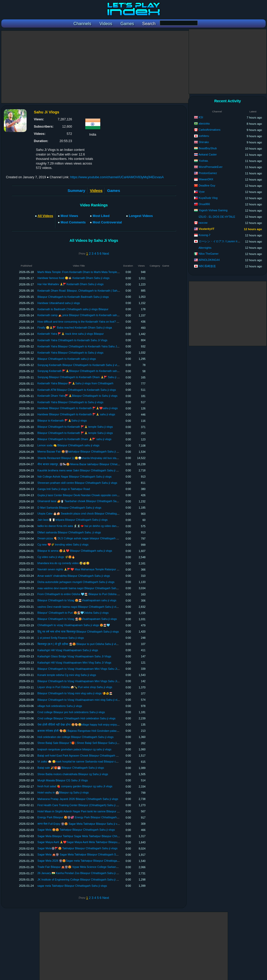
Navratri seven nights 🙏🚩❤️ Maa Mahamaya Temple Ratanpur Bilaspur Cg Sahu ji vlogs (92, 569)
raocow (203, 223)
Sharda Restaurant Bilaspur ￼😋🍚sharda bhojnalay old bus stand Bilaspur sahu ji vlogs (92, 458)
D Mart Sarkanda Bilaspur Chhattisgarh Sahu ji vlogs (69, 508)
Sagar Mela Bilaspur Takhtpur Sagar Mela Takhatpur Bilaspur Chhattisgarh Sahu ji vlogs (91, 836)
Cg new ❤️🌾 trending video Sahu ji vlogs (63, 545)
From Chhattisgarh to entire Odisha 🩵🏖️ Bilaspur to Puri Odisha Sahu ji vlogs (85, 594)
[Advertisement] (95, 67)
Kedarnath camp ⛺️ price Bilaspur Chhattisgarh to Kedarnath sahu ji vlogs (83, 315)
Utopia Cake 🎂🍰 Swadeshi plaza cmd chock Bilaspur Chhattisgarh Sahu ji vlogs (87, 514)
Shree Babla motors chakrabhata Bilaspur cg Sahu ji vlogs (73, 774)
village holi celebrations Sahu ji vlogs (60, 706)
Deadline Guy (207, 185)
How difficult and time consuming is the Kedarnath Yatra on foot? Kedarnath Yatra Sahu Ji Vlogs (96, 322)
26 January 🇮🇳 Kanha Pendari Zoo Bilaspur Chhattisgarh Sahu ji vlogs (80, 873)
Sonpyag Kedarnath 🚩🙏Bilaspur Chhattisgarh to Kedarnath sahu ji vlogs (83, 371)
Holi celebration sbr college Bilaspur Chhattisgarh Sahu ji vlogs (75, 737)
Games (114, 190)
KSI (201, 117)
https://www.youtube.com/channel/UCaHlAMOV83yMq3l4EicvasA (117, 177)
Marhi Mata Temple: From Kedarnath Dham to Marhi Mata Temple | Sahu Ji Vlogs (87, 272)
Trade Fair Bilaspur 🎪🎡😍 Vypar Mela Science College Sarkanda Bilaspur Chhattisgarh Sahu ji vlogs (100, 867)
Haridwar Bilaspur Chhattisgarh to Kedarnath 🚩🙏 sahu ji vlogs (76, 414)
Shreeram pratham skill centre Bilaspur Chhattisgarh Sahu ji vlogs (77, 483)
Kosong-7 (205, 235)
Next (106, 254)
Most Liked (101, 216)
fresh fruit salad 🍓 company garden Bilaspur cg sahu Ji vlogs (75, 786)
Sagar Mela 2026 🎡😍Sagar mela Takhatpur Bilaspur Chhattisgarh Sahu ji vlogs (87, 861)
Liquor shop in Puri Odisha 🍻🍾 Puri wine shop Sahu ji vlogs (75, 687)
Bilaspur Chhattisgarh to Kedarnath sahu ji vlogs (67, 359)
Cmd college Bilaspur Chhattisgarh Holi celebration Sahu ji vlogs (77, 718)
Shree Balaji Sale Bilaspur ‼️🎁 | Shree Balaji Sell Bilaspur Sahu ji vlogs (81, 743)
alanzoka (204, 123)
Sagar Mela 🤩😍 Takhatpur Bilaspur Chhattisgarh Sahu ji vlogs (76, 830)
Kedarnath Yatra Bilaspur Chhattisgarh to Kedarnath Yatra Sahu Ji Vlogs (81, 346)
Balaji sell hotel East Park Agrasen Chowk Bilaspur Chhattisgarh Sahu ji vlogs (85, 756)
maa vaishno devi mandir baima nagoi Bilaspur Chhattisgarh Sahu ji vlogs (82, 588)
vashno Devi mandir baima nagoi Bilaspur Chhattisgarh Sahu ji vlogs (79, 607)
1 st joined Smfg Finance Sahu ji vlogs (61, 638)
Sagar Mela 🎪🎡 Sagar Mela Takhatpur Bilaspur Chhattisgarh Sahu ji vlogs (84, 854)
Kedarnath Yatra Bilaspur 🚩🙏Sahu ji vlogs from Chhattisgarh (75, 383)
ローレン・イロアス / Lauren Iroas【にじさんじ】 (230, 241)
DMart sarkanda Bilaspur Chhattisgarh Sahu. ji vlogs (69, 532)
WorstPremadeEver (211, 167)
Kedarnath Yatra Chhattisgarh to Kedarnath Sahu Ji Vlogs (73, 340)
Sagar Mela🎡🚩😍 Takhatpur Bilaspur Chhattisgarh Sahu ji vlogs (78, 848)
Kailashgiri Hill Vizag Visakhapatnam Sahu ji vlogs (68, 650)
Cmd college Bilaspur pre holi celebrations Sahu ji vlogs (71, 712)
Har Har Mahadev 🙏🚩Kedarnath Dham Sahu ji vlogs (71, 284)
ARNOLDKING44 (209, 260)
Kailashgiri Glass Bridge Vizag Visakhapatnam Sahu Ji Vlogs (74, 656)
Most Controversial (107, 222)
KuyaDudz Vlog (208, 198)
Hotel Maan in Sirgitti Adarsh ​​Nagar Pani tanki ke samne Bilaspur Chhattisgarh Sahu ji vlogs (93, 811)
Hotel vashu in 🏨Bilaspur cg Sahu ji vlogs (63, 792)
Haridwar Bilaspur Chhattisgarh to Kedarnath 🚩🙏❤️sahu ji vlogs (78, 408)
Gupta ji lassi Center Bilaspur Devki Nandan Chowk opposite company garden (85, 495)
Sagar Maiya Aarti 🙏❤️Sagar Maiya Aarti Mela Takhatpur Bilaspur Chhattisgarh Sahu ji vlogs (94, 842)
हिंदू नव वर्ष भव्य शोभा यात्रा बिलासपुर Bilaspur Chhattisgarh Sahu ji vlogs (78, 632)
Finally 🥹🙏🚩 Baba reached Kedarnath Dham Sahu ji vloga (75, 328)
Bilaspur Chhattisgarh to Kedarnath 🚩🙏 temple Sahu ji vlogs (75, 427)
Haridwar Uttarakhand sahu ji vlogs (59, 303)
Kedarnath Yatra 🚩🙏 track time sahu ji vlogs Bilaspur (71, 334)
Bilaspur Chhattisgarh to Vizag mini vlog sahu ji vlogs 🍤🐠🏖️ (75, 693)
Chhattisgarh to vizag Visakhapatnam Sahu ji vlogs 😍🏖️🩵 (74, 625)
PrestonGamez (208, 173)
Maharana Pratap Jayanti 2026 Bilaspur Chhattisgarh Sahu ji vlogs (78, 799)
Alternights (205, 248)
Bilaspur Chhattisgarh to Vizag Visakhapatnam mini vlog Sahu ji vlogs (80, 700)
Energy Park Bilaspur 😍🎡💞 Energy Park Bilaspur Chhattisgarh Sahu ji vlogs (85, 817)
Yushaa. (203, 161)
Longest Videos (141, 216)
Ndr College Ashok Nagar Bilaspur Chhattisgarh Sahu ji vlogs (75, 477)
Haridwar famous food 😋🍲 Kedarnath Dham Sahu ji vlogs (74, 278)
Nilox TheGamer (209, 254)
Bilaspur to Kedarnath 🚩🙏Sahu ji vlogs (62, 421)
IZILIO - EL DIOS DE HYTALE (217, 217)
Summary (77, 190)
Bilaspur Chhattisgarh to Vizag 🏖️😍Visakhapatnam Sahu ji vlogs (77, 619)
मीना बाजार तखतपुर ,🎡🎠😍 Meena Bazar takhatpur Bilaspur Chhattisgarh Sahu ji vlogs (90, 464)
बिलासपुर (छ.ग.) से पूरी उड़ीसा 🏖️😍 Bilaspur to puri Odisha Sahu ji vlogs (79, 644)
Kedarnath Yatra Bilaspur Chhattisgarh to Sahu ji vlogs (70, 353)
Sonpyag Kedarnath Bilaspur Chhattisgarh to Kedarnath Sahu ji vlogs (79, 365)
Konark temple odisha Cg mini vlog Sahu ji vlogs (67, 675)
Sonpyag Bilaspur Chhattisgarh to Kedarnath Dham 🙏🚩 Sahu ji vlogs (81, 377)
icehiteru (204, 136)
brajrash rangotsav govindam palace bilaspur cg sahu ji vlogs (74, 749)
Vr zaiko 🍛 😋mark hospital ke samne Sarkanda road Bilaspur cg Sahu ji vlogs (86, 761)
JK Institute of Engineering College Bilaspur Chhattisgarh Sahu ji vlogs (80, 880)
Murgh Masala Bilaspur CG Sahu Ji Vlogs (63, 780)
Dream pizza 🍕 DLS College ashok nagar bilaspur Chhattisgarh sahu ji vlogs (84, 538)
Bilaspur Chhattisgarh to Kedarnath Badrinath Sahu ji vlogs (73, 297)
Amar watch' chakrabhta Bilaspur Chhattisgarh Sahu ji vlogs (74, 576)
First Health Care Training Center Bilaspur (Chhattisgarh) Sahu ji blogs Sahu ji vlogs (88, 805)
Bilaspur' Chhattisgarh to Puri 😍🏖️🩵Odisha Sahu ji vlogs (73, 613)
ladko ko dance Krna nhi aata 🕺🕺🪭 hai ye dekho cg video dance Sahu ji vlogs (86, 526)
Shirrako (204, 142)
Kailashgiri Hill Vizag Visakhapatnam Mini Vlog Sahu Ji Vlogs (74, 663)
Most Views (70, 216)
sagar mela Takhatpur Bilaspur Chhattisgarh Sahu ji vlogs (72, 886)
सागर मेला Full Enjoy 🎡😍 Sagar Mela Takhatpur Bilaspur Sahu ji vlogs (80, 824)
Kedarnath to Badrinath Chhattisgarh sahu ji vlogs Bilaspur (73, 309)
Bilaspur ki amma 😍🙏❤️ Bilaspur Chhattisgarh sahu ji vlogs (75, 551)
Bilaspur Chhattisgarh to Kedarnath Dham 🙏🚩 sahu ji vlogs (74, 439)
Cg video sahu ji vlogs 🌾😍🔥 (56, 557)
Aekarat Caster (208, 154)
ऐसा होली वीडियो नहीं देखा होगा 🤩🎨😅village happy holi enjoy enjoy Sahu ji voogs (86, 725)
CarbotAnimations (210, 130)
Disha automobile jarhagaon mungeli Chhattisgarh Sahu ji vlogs (76, 582)
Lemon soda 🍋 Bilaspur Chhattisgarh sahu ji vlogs (68, 445)
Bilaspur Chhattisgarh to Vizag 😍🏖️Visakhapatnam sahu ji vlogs (77, 600)
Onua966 (204, 204)
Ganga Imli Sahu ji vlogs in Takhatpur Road (64, 489)
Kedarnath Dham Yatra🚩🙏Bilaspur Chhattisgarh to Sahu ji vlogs (77, 396)
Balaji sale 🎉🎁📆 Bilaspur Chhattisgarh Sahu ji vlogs (71, 768)
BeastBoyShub (208, 148)
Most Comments (73, 222)
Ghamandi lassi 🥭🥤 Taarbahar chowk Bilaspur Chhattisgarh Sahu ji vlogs (83, 501)
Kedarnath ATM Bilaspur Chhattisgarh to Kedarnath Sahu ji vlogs (77, 390)
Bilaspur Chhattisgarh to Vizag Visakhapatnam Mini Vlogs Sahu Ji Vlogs (81, 669)
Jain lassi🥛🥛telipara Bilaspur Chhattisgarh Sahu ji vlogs (73, 520)
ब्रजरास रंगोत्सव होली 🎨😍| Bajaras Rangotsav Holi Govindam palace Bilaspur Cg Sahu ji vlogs (93, 731)
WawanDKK (206, 179)
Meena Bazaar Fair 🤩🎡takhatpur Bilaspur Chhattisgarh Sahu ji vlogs (80, 452)
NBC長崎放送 (207, 266)
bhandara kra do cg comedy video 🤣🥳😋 (64, 563)
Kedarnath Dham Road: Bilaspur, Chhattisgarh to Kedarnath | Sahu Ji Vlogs (83, 291)
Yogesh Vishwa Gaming (213, 210)
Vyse (202, 192)
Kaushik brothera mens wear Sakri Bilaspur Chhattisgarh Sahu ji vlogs (80, 470)
